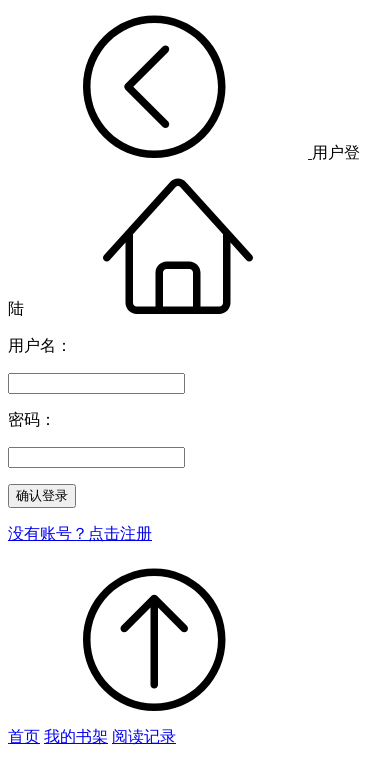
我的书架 (76, 736)
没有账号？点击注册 (80, 533)
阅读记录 (144, 736)
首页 (24, 736)
